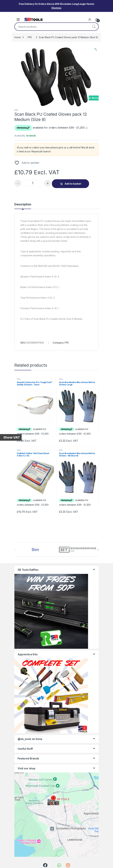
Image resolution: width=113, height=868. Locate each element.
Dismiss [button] (56, 8)
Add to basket (73, 184)
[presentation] (98, 550)
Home (18, 37)
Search (94, 27)
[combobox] (52, 27)
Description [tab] (23, 204)
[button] (96, 49)
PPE (30, 37)
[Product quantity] (33, 183)
